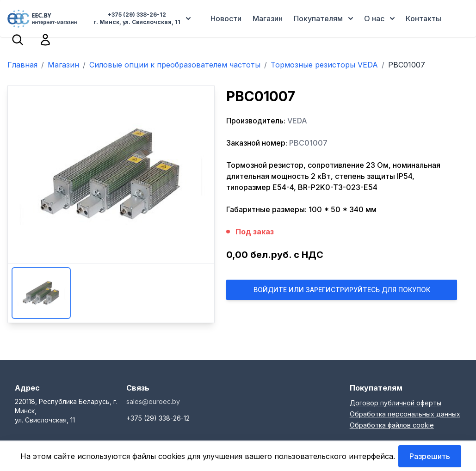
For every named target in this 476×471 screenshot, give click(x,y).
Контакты (423, 18)
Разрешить (430, 456)
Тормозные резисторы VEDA (324, 65)
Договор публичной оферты (396, 403)
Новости (226, 18)
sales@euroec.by (153, 401)
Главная (22, 65)
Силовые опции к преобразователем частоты (175, 65)
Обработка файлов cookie (392, 425)
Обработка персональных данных (405, 414)
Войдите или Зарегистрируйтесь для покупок (342, 290)
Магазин (268, 18)
